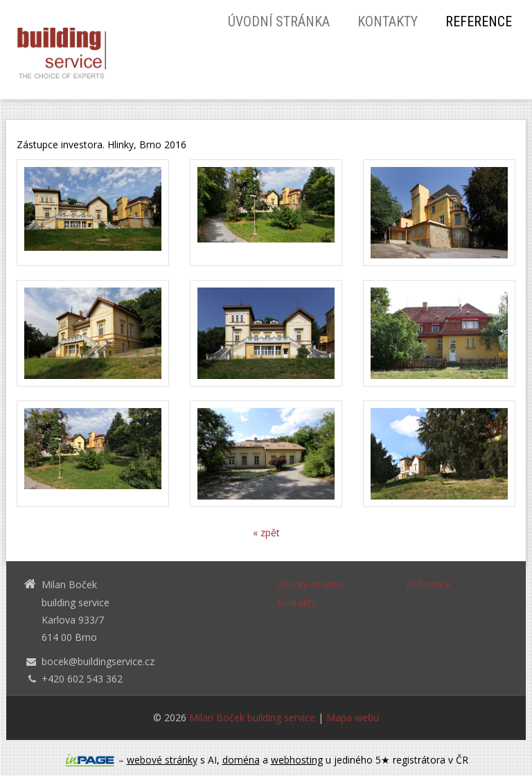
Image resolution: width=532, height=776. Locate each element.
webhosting (297, 760)
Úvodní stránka (279, 21)
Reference (479, 21)
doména (241, 760)
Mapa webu (353, 717)
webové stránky (162, 760)
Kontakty (388, 21)
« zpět (266, 532)
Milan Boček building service (252, 717)
